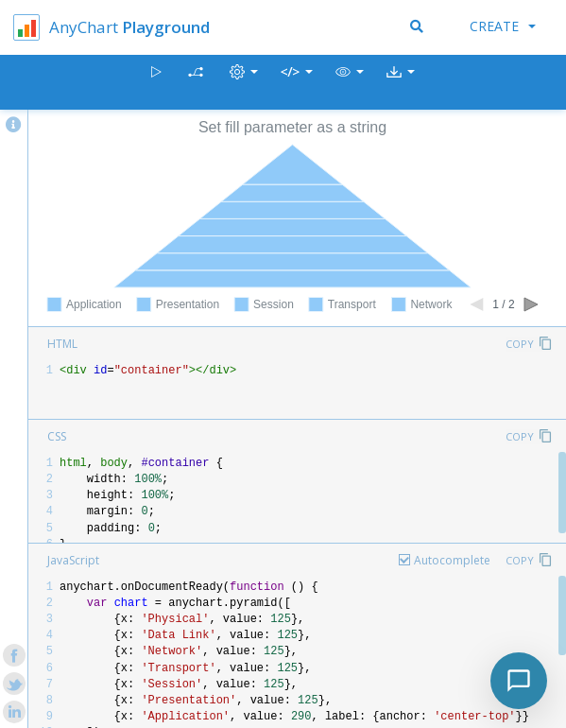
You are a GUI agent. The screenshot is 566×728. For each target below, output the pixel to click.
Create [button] (503, 26)
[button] (350, 83)
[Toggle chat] (519, 681)
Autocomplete (452, 560)
